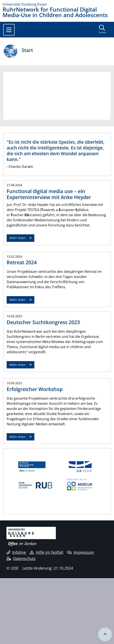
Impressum (81, 552)
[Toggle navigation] (9, 30)
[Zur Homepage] (57, 4)
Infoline (16, 552)
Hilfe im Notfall (46, 552)
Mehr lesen (18, 238)
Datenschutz (21, 558)
